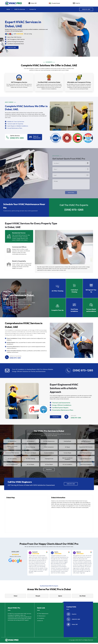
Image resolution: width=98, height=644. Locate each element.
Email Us (76, 3)
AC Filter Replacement (49, 441)
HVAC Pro (81, 641)
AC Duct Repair (49, 466)
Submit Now (71, 191)
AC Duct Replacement (12, 466)
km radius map (27, 517)
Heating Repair (67, 441)
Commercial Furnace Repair (12, 447)
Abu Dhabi (82, 597)
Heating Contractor (86, 441)
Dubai (16, 597)
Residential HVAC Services (86, 447)
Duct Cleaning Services (86, 453)
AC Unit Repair (31, 466)
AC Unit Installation (67, 466)
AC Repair (67, 447)
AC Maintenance (12, 441)
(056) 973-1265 (86, 9)
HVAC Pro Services (20, 9)
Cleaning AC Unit (49, 460)
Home (8, 9)
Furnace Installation (49, 453)
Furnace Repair (67, 453)
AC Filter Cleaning (31, 460)
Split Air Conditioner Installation (67, 460)
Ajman (60, 597)
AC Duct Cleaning (31, 447)
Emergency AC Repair (31, 453)
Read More (49, 471)
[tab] (19, 236)
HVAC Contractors (49, 447)
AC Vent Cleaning (12, 460)
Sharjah (38, 597)
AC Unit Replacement (86, 460)
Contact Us (33, 9)
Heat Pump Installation (86, 466)
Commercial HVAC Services (12, 453)
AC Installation (31, 441)
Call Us (8, 307)
